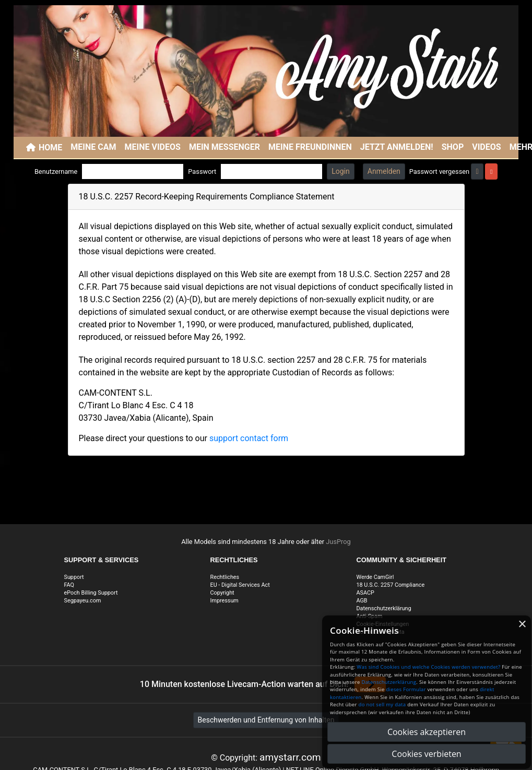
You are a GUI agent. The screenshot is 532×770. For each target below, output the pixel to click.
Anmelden (384, 171)
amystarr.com (290, 757)
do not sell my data (382, 704)
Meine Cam (93, 147)
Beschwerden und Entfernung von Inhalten (266, 720)
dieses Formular (406, 689)
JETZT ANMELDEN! (397, 147)
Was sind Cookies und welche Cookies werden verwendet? (428, 667)
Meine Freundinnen (310, 147)
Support (74, 577)
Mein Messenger (224, 147)
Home (50, 147)
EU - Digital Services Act (240, 585)
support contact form (249, 438)
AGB (362, 601)
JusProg (338, 542)
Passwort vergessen (439, 171)
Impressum (224, 601)
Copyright (222, 593)
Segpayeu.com (83, 601)
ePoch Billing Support (91, 593)
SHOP (453, 147)
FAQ (69, 585)
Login (341, 171)
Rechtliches (225, 577)
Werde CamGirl (375, 577)
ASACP (365, 593)
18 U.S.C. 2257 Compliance (391, 585)
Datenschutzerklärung (384, 608)
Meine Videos (153, 147)
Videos (486, 147)
